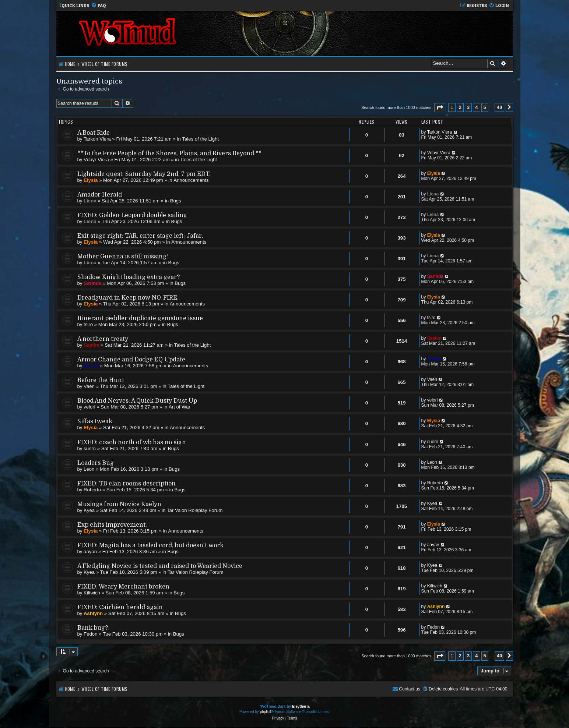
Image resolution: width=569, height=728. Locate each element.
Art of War (180, 407)
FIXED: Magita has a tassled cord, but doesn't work (150, 545)
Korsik (91, 366)
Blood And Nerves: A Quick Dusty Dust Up (137, 401)
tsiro (88, 324)
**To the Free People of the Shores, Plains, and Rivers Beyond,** (169, 153)
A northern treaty (103, 339)
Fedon (90, 634)
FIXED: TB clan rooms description (127, 484)
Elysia (91, 180)
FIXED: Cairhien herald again (120, 607)
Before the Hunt (101, 380)
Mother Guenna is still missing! (123, 257)
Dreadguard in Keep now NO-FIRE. (128, 298)
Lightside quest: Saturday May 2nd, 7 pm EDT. (144, 174)
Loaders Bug (96, 463)
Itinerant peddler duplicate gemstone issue (140, 318)
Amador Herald (100, 195)
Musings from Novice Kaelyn (119, 504)
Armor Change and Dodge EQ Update (131, 360)
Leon (89, 469)
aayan (90, 552)
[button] (440, 108)
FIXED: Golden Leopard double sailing (132, 215)
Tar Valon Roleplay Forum (195, 510)
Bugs (176, 201)
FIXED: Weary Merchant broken (123, 587)
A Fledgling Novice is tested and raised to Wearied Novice (160, 566)
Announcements (191, 180)
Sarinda (92, 283)
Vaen (89, 386)
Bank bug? (93, 628)
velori (89, 407)
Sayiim (92, 345)
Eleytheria (301, 706)
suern (90, 448)
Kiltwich (92, 593)
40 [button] (499, 107)
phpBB (266, 712)
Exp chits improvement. (112, 525)
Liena (90, 201)
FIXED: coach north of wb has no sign (132, 442)
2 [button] (460, 107)
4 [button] (476, 107)
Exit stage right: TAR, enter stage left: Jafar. (140, 236)
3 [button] (468, 107)
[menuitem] (99, 6)
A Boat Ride (94, 133)
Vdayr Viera (96, 160)
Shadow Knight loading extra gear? (129, 277)
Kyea (89, 510)
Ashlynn (93, 613)
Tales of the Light (200, 139)
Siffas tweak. (96, 421)
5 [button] (485, 107)
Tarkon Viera (97, 139)
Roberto (92, 490)
